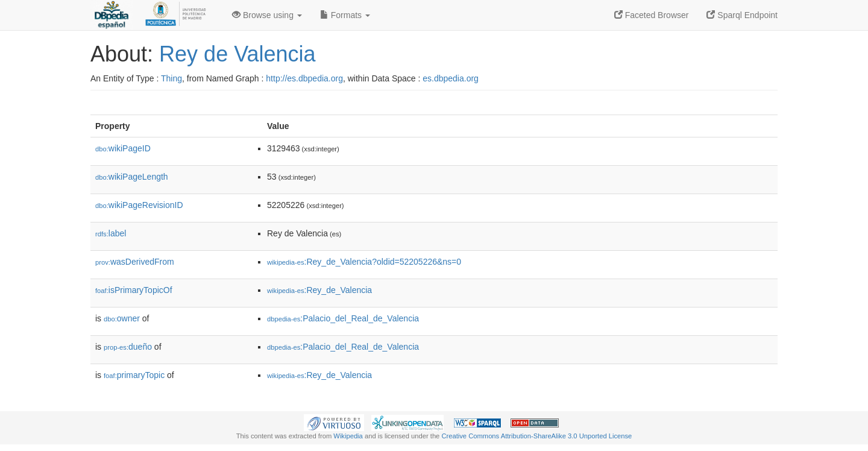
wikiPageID (123, 148)
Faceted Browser (652, 15)
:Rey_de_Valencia (319, 290)
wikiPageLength (132, 177)
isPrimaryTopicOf (134, 290)
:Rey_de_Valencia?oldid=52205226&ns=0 (364, 262)
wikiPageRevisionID (139, 205)
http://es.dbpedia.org (304, 78)
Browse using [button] (267, 15)
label (111, 233)
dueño (128, 347)
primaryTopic (134, 375)
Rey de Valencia (237, 54)
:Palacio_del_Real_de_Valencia (343, 318)
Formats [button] (345, 15)
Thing (171, 78)
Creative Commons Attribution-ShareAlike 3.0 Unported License (536, 436)
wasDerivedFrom (135, 262)
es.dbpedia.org (451, 78)
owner (122, 318)
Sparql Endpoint (742, 15)
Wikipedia (348, 436)
